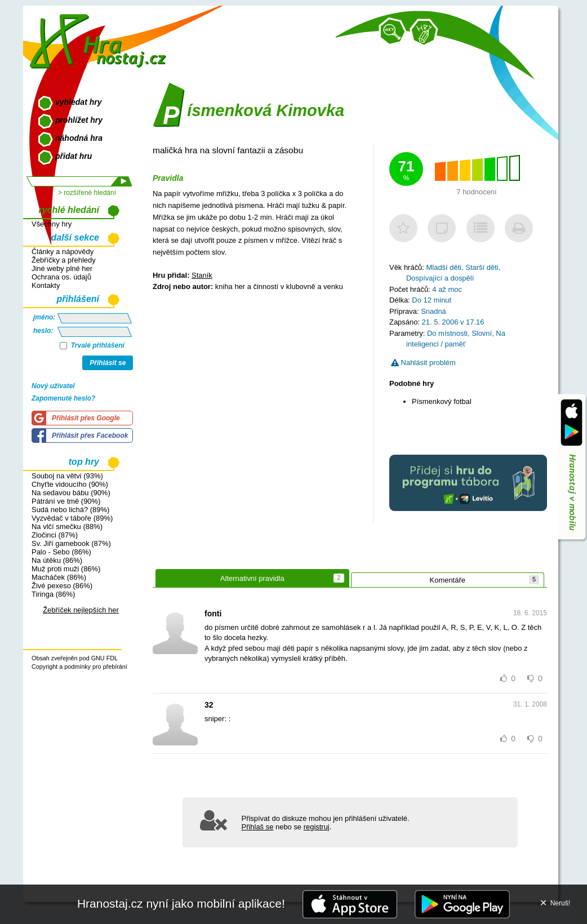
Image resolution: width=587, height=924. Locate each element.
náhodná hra (79, 138)
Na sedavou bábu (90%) (71, 493)
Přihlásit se (108, 363)
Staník (202, 275)
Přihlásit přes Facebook (90, 436)
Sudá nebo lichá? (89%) (70, 510)
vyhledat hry (78, 102)
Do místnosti (447, 333)
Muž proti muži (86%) (66, 569)
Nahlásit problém (423, 363)
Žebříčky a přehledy (64, 260)
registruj (317, 827)
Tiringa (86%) (53, 594)
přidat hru (74, 156)
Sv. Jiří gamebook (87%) (71, 543)
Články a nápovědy (63, 252)
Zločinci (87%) (55, 535)
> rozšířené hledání (87, 193)
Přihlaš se (258, 827)
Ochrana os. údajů (61, 277)
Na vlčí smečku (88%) (67, 527)
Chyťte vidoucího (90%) (70, 484)
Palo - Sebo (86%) (61, 552)
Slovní (482, 333)
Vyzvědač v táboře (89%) (72, 518)
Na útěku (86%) (57, 560)
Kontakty (46, 285)
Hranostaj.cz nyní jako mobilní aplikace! (181, 903)
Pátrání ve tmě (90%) (66, 501)
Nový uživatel (53, 386)
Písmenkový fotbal (442, 401)
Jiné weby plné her (62, 268)
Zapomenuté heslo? (63, 398)
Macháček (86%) (59, 577)
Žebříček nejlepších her (81, 610)
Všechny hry (52, 224)
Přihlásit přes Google (86, 418)
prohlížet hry (79, 120)
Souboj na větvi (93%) (67, 476)
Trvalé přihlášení (92, 345)
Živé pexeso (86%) (62, 586)
